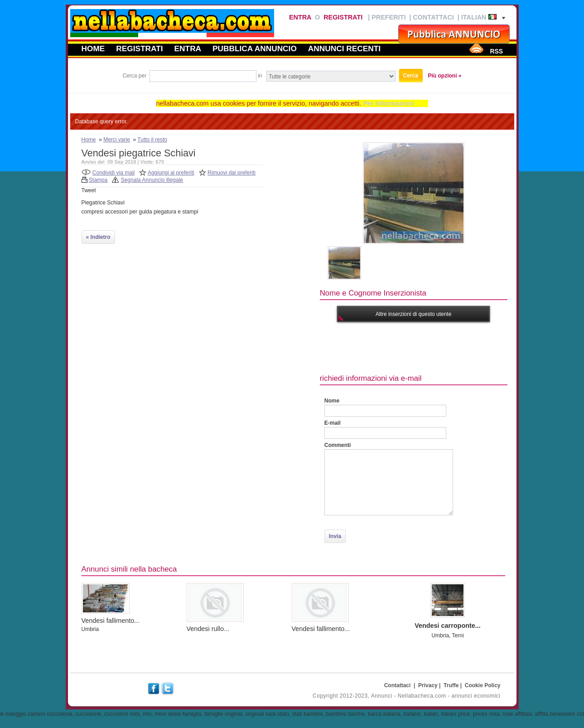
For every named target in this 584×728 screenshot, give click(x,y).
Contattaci (433, 17)
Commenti (338, 445)
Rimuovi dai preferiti (232, 173)
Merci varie (117, 140)
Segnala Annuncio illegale (152, 180)
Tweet (89, 190)
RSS (496, 51)
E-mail (333, 423)
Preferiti (389, 17)
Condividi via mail (113, 173)
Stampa (98, 180)
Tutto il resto (152, 140)
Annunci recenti (344, 49)
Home (93, 49)
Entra (300, 17)
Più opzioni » (445, 76)
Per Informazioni (389, 103)
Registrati (343, 17)
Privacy (428, 685)
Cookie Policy (483, 685)
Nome (332, 401)
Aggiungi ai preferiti (171, 173)
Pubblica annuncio (255, 49)
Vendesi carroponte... (448, 626)
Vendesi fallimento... (111, 621)
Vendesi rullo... (208, 629)
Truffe (451, 685)
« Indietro (98, 237)
